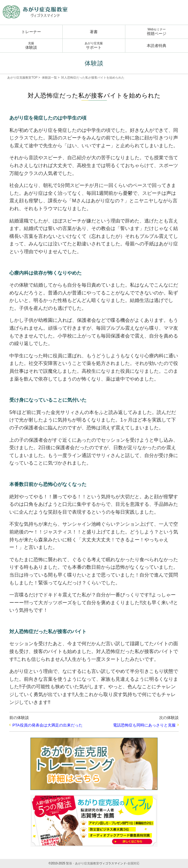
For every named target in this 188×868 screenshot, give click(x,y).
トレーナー (31, 32)
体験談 (31, 46)
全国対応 (133, 863)
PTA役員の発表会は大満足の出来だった (47, 725)
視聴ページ (157, 32)
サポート (94, 46)
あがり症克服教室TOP (22, 78)
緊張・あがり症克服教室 (83, 863)
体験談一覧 (49, 78)
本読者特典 (157, 46)
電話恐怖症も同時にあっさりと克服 (144, 725)
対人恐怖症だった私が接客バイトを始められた (93, 78)
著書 (94, 32)
